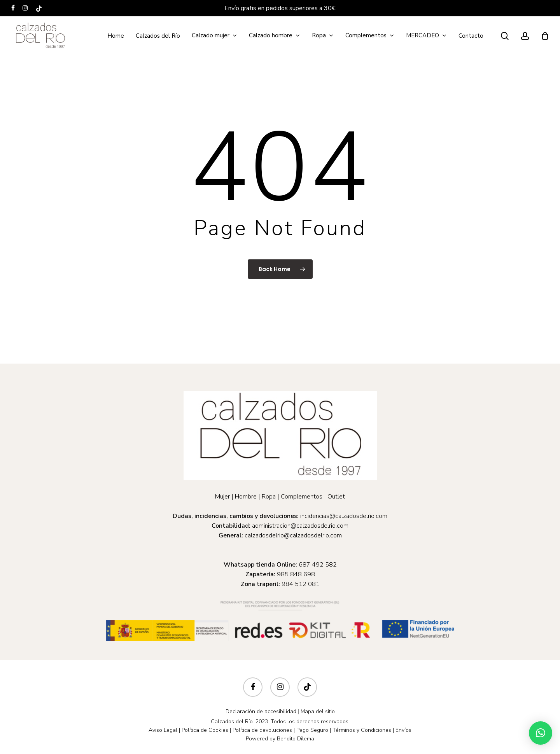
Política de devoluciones (262, 730)
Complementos (302, 497)
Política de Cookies (205, 730)
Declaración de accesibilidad (261, 711)
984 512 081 (301, 584)
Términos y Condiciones (362, 730)
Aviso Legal (163, 730)
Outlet (336, 497)
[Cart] (545, 36)
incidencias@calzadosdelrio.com (344, 516)
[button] (541, 733)
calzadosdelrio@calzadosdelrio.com (293, 535)
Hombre (246, 497)
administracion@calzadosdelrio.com (300, 526)
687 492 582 (318, 565)
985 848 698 (296, 574)
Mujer (222, 497)
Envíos (403, 730)
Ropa (269, 497)
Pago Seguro (312, 730)
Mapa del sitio (318, 711)
